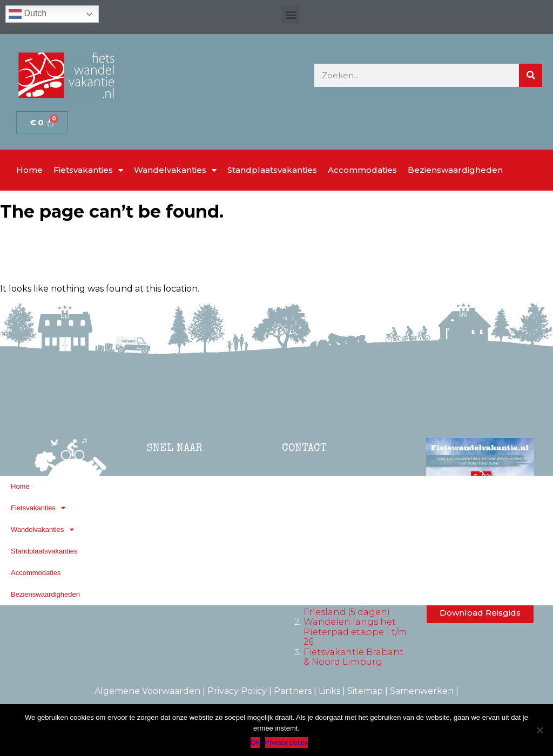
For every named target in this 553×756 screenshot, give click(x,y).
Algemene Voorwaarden (147, 691)
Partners (293, 691)
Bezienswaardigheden (455, 170)
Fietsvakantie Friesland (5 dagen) (347, 607)
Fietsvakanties (88, 170)
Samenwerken (422, 691)
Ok (255, 742)
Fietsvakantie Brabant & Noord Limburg (353, 657)
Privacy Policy (237, 691)
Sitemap (365, 691)
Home (29, 170)
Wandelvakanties (175, 170)
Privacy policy (286, 742)
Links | (333, 691)
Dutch (28, 14)
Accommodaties (362, 170)
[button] (291, 14)
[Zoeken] (531, 75)
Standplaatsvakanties (272, 170)
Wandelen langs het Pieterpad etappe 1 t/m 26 (355, 632)
